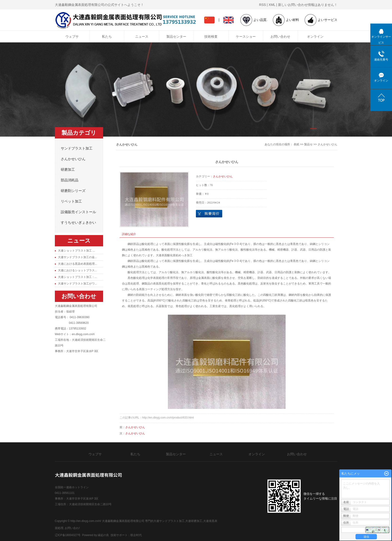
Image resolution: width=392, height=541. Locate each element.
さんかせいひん (73, 159)
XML (272, 5)
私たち (107, 37)
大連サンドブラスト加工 (169, 521)
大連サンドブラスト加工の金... (77, 257)
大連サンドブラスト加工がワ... (77, 284)
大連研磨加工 (194, 521)
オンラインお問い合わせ (209, 214)
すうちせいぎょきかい (78, 223)
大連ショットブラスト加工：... (77, 277)
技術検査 (211, 37)
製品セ (308, 144)
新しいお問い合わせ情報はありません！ (308, 5)
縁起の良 (103, 535)
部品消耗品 (70, 180)
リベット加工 (71, 201)
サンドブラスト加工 (77, 148)
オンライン (315, 37)
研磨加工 (68, 170)
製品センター (176, 37)
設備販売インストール (78, 212)
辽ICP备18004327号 (68, 535)
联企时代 (136, 535)
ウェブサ (72, 37)
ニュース (142, 37)
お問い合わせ (280, 37)
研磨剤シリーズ (73, 191)
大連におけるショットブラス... (77, 270)
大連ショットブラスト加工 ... (76, 251)
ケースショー (246, 37)
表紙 (296, 144)
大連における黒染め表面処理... (77, 264)
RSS (263, 5)
